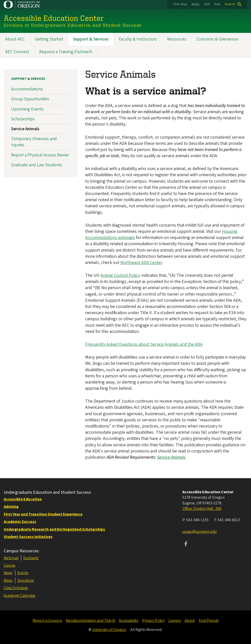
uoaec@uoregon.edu (200, 532)
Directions (26, 580)
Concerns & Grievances (217, 39)
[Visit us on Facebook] (186, 544)
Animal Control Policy (120, 275)
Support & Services (91, 39)
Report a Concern (47, 621)
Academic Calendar (20, 596)
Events (23, 573)
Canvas (10, 565)
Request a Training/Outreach (66, 52)
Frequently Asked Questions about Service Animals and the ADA (144, 344)
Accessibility (129, 621)
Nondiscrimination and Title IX (91, 621)
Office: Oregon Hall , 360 (202, 509)
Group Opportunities (30, 99)
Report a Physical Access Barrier (40, 155)
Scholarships (23, 119)
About (190, 621)
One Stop (180, 4)
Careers (175, 621)
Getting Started (49, 39)
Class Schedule (16, 588)
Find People (209, 621)
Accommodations (27, 89)
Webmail (11, 558)
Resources (177, 39)
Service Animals (25, 129)
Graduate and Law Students (37, 165)
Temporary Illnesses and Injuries (34, 142)
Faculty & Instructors (138, 39)
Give (217, 4)
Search (230, 4)
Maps (8, 580)
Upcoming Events (27, 109)
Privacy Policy (153, 621)
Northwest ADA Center (141, 263)
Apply (195, 4)
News (8, 573)
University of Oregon (109, 630)
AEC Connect (17, 52)
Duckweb (31, 558)
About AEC (15, 39)
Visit (207, 4)
